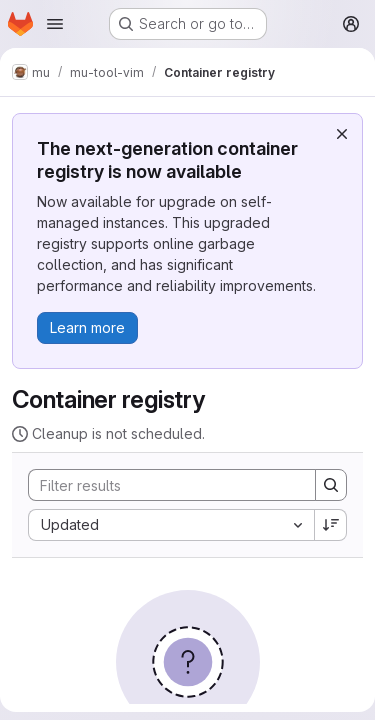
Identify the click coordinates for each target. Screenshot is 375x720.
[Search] (162, 485)
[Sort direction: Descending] (331, 525)
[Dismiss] (342, 134)
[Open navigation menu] (55, 24)
